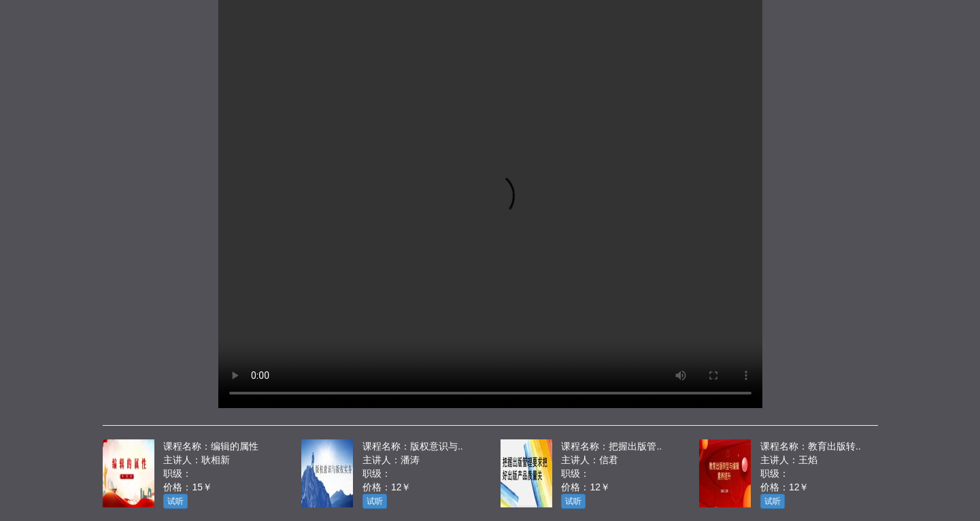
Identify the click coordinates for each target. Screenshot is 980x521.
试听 (175, 501)
